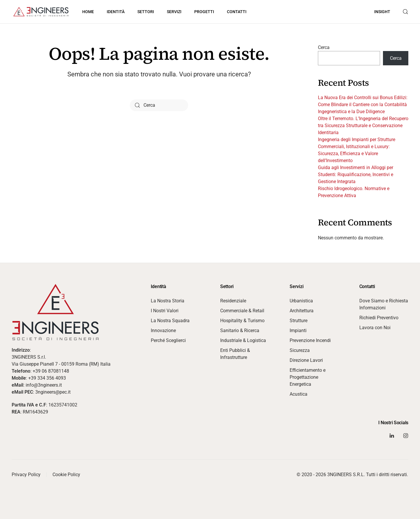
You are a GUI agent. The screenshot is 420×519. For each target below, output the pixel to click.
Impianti (298, 330)
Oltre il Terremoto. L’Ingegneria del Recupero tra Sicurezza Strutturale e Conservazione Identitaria (363, 126)
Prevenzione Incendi (310, 340)
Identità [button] (116, 12)
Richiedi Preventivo (379, 318)
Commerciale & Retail (242, 311)
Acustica (299, 394)
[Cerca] (159, 105)
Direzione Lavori (306, 360)
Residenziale (233, 301)
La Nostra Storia (168, 301)
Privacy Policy (26, 475)
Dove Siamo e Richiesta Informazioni (384, 304)
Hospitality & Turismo (242, 321)
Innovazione (163, 330)
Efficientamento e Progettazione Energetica (308, 377)
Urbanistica (301, 301)
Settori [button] (146, 12)
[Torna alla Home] (41, 12)
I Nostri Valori (165, 311)
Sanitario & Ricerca (240, 330)
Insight (382, 12)
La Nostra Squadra (170, 321)
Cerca (324, 47)
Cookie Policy (66, 475)
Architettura (302, 311)
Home (88, 12)
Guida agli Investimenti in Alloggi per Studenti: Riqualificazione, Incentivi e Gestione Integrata (356, 175)
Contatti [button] (237, 12)
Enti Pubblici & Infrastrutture (235, 354)
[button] (405, 12)
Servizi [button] (174, 12)
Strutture (299, 321)
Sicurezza (300, 350)
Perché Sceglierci (168, 340)
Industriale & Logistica (243, 340)
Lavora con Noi (375, 328)
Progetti (204, 12)
